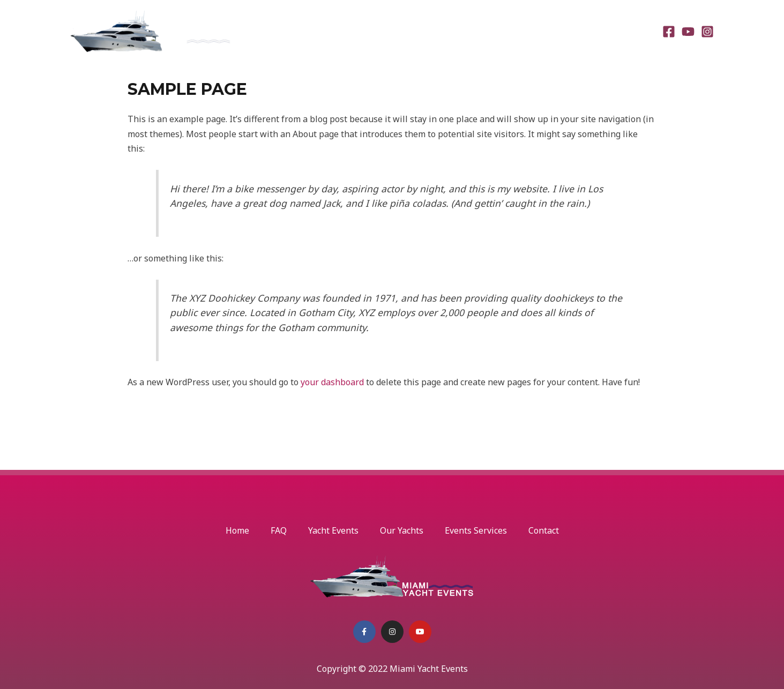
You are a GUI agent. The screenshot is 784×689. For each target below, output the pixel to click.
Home (343, 31)
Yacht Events (430, 31)
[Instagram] (707, 32)
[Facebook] (669, 32)
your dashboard (332, 382)
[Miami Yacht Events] (151, 30)
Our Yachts (494, 31)
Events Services (564, 31)
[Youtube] (688, 32)
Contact (628, 31)
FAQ (380, 31)
